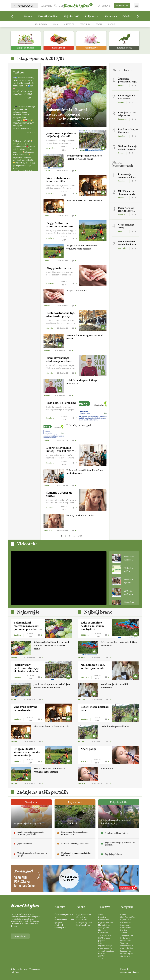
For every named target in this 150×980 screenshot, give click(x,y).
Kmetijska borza (83, 925)
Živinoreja (111, 16)
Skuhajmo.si (82, 920)
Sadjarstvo (125, 938)
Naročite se (122, 6)
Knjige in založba (84, 915)
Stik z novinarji (104, 935)
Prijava (104, 6)
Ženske (99, 24)
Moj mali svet (82, 917)
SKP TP (101, 956)
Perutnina (85, 24)
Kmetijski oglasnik (84, 923)
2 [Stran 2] (65, 536)
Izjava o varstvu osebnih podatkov (106, 950)
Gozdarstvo (125, 956)
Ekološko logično (48, 16)
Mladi (56, 24)
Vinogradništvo (127, 946)
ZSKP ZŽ (102, 959)
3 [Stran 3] (69, 536)
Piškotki (102, 954)
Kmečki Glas (104, 920)
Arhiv (100, 915)
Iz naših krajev (126, 951)
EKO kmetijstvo (127, 954)
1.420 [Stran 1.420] (80, 536)
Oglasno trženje (105, 946)
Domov (28, 16)
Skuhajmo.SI (103, 928)
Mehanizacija (126, 941)
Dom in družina (127, 948)
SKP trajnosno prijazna (104, 939)
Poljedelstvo (92, 16)
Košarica (102, 917)
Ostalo (112, 24)
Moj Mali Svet (104, 925)
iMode (136, 972)
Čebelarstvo (126, 928)
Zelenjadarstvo (127, 935)
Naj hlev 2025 (72, 16)
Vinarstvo (69, 24)
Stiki (100, 943)
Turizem (124, 933)
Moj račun (102, 930)
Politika (124, 930)
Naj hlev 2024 (41, 24)
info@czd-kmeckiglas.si (60, 926)
